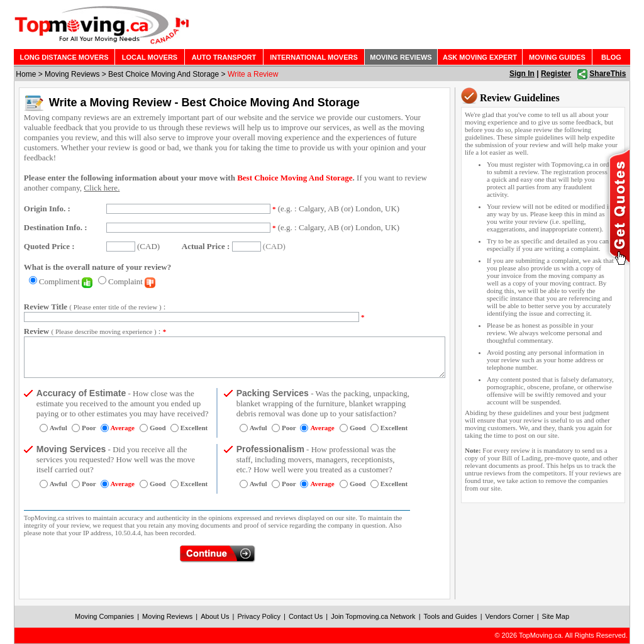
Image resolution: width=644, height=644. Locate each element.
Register (556, 74)
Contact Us (306, 616)
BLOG (611, 57)
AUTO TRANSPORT (224, 57)
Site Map (556, 616)
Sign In (522, 74)
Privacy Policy (258, 616)
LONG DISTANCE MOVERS (64, 57)
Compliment (66, 281)
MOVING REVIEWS (401, 57)
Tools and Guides (451, 616)
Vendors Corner (510, 616)
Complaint (132, 281)
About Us (215, 616)
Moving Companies (104, 616)
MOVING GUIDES (557, 57)
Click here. (102, 188)
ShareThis (608, 74)
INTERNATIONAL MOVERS (314, 57)
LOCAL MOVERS (150, 57)
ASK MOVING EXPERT (480, 57)
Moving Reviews (72, 74)
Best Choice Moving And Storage (164, 74)
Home (26, 74)
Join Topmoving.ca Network (373, 616)
